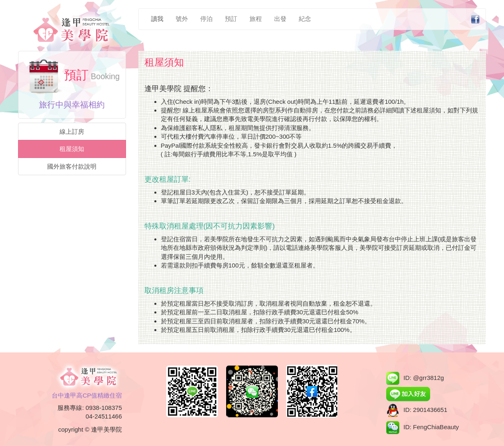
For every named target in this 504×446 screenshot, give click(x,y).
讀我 (157, 19)
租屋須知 (72, 149)
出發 (280, 19)
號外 (182, 19)
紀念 (305, 19)
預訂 (231, 19)
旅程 (256, 19)
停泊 (206, 19)
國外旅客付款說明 (72, 166)
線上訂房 (72, 132)
